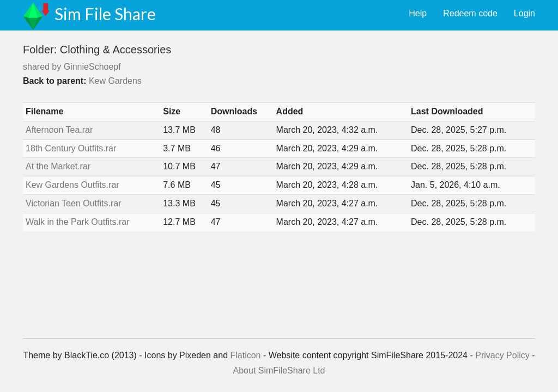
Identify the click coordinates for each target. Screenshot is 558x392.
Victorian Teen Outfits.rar (74, 203)
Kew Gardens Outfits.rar (72, 185)
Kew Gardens (115, 81)
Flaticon (245, 355)
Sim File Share (105, 14)
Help (418, 13)
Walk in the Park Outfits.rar (78, 222)
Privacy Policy (502, 355)
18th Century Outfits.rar (71, 148)
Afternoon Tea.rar (59, 130)
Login (524, 13)
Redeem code (470, 13)
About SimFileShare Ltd (279, 370)
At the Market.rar (58, 166)
